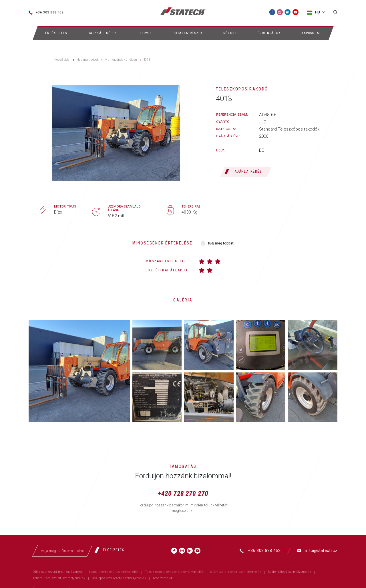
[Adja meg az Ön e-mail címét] (63, 551)
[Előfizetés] (111, 550)
